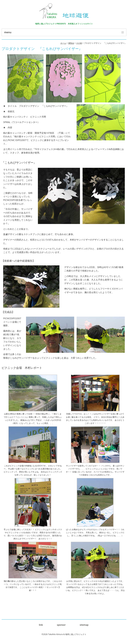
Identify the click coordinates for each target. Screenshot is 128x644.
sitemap (84, 625)
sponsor (61, 625)
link (41, 625)
